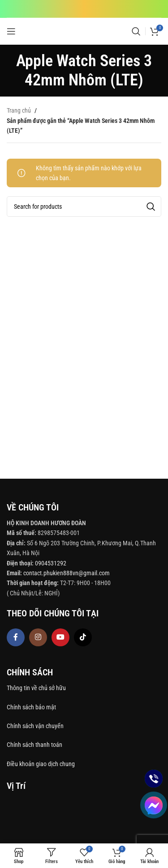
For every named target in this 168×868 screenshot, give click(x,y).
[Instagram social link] (38, 637)
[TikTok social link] (83, 637)
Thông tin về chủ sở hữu (36, 688)
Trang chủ (19, 110)
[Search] (136, 31)
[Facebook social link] (16, 637)
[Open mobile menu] (11, 31)
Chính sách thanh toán (35, 745)
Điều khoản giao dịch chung (41, 764)
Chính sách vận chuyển (36, 726)
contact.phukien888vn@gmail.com (67, 573)
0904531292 (51, 563)
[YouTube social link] (60, 637)
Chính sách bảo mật (31, 707)
